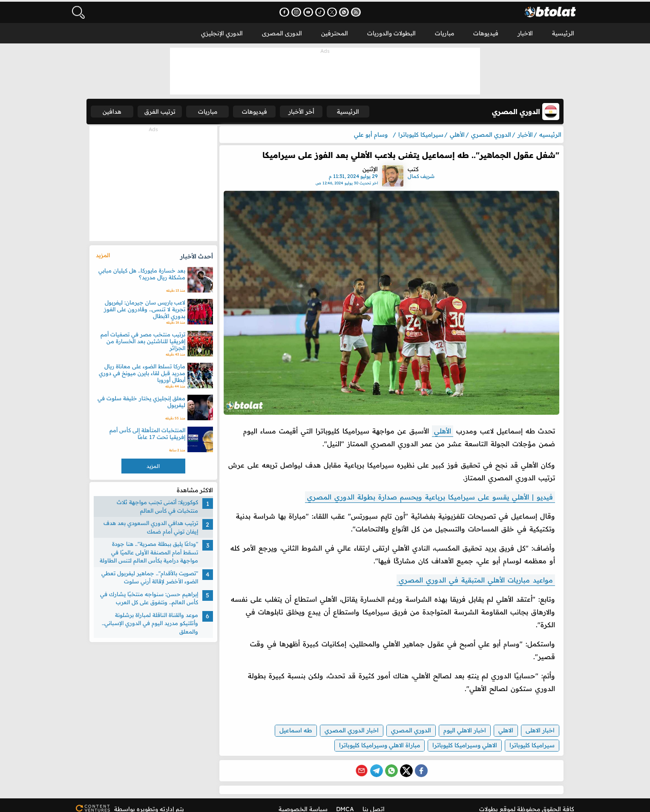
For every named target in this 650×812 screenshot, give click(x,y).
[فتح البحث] (78, 11)
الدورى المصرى (282, 32)
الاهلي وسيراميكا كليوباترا (458, 737)
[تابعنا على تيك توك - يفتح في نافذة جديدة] (326, 11)
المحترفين (335, 32)
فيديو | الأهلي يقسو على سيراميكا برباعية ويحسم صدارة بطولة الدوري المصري (424, 489)
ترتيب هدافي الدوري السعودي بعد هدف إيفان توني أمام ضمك (154, 526)
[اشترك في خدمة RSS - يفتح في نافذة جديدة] (362, 11)
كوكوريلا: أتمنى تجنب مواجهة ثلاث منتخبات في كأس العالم (161, 505)
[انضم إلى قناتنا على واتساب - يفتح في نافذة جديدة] (350, 11)
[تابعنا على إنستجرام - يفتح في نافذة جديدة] (303, 11)
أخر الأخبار (319, 110)
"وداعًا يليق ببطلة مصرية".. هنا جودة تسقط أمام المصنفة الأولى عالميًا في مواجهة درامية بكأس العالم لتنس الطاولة (152, 551)
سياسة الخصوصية (303, 801)
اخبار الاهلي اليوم (458, 723)
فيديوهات (486, 32)
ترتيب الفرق (170, 110)
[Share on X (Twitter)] (405, 763)
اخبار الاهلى (534, 723)
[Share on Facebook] (420, 763)
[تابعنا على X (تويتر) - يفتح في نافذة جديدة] (338, 11)
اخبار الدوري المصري (345, 723)
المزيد (106, 254)
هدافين (118, 110)
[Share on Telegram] (375, 763)
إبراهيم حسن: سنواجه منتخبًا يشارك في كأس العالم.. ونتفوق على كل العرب (152, 597)
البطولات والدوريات (391, 32)
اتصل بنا (374, 801)
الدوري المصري (405, 723)
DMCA (345, 801)
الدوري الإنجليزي (222, 32)
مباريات (444, 32)
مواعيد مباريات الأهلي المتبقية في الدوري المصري (469, 572)
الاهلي (499, 723)
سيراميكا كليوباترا (526, 737)
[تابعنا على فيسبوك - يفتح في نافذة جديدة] (291, 11)
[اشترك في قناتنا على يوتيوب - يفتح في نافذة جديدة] (315, 11)
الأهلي (436, 423)
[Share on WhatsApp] (390, 763)
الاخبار (525, 32)
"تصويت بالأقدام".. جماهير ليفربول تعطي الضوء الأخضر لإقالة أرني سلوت (153, 576)
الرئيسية (563, 32)
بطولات (489, 801)
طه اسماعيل (289, 723)
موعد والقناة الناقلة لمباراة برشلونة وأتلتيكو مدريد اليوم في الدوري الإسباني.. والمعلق (153, 622)
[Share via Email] (360, 763)
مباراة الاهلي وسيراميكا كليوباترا (373, 737)
